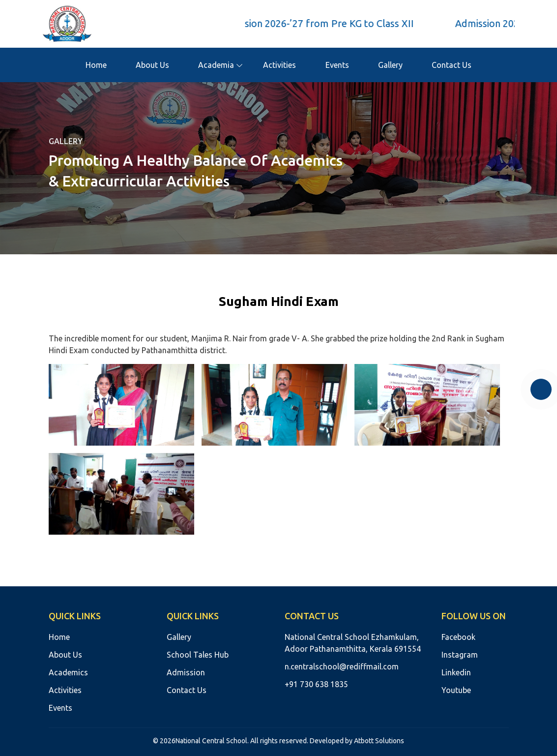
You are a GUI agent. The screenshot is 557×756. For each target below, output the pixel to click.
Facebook (458, 637)
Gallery (390, 65)
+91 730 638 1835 (316, 684)
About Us (152, 65)
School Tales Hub (198, 655)
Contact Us (452, 65)
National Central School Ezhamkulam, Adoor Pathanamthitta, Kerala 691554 (353, 643)
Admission (186, 672)
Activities (279, 65)
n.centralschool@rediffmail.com (342, 666)
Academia (216, 65)
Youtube (456, 690)
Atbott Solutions (379, 741)
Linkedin (456, 672)
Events (337, 65)
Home (96, 65)
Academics (68, 672)
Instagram (460, 655)
